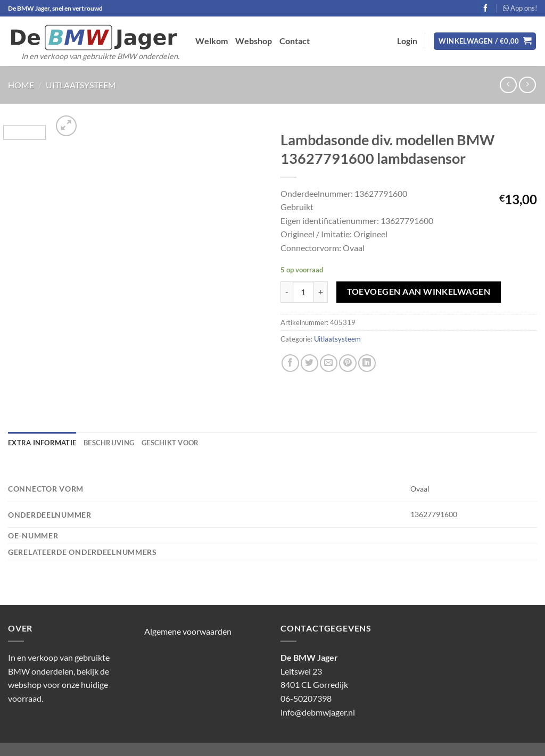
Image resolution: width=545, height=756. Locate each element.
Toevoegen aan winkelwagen (419, 292)
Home (21, 85)
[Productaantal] (303, 292)
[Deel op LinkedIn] (367, 363)
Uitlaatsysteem (81, 85)
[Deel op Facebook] (290, 363)
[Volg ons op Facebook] (486, 8)
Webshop (254, 41)
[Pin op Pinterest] (348, 363)
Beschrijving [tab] (109, 443)
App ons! (520, 8)
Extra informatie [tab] (42, 443)
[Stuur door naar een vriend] (329, 363)
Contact (295, 41)
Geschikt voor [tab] (170, 443)
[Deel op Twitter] (309, 363)
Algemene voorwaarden (188, 631)
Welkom (212, 41)
